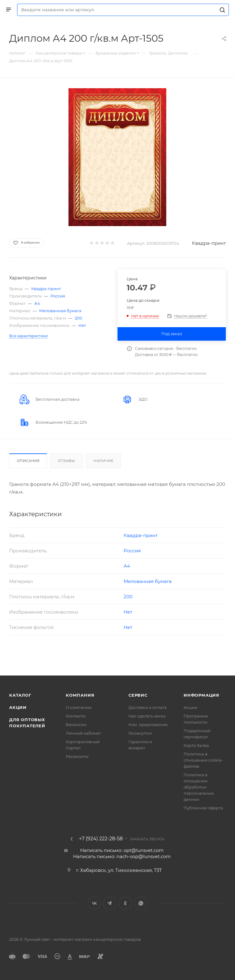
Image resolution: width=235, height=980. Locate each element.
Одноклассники (125, 903)
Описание (28, 461)
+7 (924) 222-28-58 (101, 839)
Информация (201, 695)
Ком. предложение (148, 725)
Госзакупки (140, 733)
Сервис (138, 695)
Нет (82, 325)
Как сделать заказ (147, 716)
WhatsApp (141, 903)
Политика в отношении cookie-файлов (203, 760)
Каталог (20, 695)
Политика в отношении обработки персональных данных (199, 787)
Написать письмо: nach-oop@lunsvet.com (122, 856)
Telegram (110, 903)
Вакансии (76, 725)
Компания (80, 695)
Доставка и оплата (148, 707)
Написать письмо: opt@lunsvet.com (122, 850)
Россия (58, 296)
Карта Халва (196, 745)
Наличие (104, 461)
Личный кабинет (83, 733)
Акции (18, 707)
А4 (37, 303)
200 (78, 318)
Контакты (76, 716)
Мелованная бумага (60, 311)
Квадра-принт (209, 243)
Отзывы (67, 461)
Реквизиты (77, 756)
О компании (79, 707)
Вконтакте (94, 903)
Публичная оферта (203, 808)
